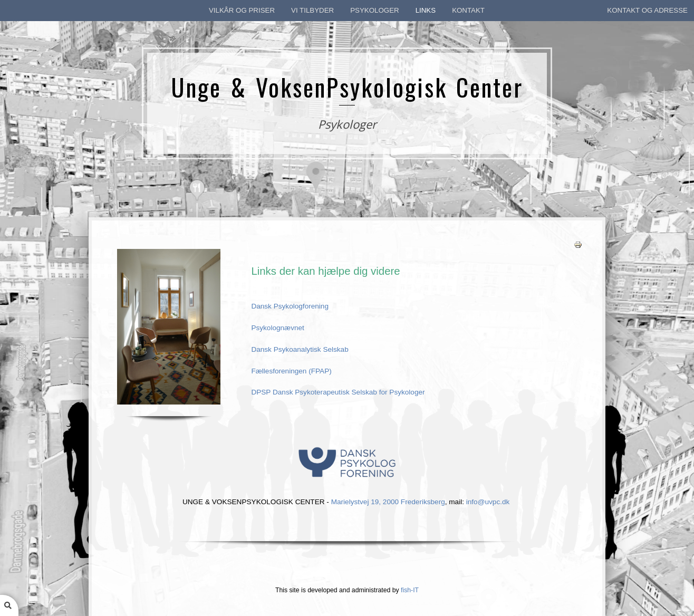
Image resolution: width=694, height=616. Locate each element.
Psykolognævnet (278, 328)
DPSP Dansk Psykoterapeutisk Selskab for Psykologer (338, 392)
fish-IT (410, 590)
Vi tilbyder (312, 10)
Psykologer (374, 10)
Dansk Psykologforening (291, 306)
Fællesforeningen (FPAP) (291, 371)
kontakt (468, 10)
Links (426, 10)
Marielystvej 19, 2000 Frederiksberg (388, 501)
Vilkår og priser (242, 10)
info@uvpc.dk (488, 501)
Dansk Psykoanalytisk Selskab (300, 349)
